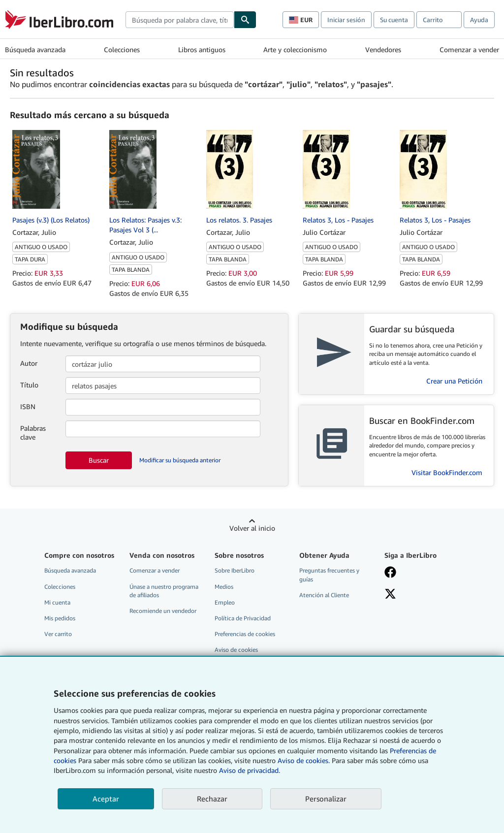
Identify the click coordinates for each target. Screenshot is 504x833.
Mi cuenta (57, 602)
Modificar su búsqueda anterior (180, 460)
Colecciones (122, 49)
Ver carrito (58, 634)
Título (29, 385)
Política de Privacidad (243, 618)
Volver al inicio (252, 528)
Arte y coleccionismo (295, 49)
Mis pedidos (60, 618)
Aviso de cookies (236, 650)
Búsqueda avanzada (35, 49)
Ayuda (479, 20)
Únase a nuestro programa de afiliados (164, 591)
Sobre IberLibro (235, 570)
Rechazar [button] (212, 799)
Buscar (99, 460)
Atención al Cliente (324, 595)
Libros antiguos (202, 49)
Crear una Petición (454, 381)
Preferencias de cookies (245, 634)
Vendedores (383, 49)
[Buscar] (245, 20)
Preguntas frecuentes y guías (329, 575)
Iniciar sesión (346, 20)
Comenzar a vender (469, 49)
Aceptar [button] (106, 799)
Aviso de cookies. (304, 760)
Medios (224, 587)
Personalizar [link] (326, 799)
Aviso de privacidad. (250, 770)
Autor (29, 363)
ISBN (28, 406)
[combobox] (180, 20)
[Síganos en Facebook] (390, 573)
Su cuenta (394, 20)
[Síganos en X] (390, 595)
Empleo (225, 602)
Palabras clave (33, 433)
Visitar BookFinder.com (447, 472)
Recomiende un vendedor (163, 611)
